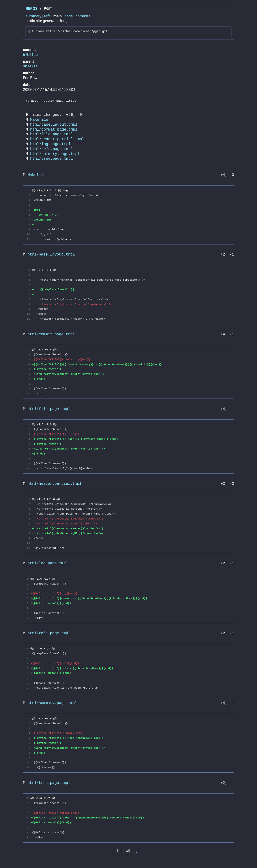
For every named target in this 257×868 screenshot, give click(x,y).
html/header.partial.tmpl (57, 139)
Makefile (39, 120)
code (69, 16)
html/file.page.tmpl (52, 134)
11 (28, 239)
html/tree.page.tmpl (52, 159)
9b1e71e (30, 66)
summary (33, 16)
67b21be (30, 55)
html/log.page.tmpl (51, 144)
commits (83, 16)
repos (31, 9)
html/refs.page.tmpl (52, 149)
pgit (137, 851)
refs (47, 16)
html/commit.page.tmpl (54, 130)
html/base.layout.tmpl (54, 125)
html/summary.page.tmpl (55, 154)
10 (28, 234)
